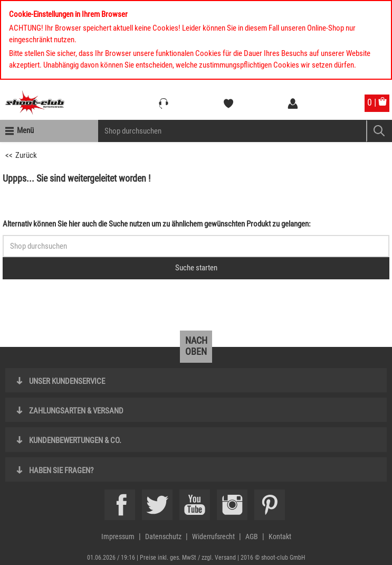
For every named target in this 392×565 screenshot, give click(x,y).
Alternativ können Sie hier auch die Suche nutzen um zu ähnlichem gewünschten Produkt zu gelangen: (157, 224)
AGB (252, 536)
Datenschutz (163, 536)
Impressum (118, 536)
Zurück (26, 155)
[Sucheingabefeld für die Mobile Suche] (232, 131)
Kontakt (280, 536)
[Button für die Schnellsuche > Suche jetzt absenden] (196, 268)
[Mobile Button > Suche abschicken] (379, 131)
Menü (25, 130)
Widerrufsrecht (213, 536)
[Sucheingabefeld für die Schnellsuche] (196, 246)
